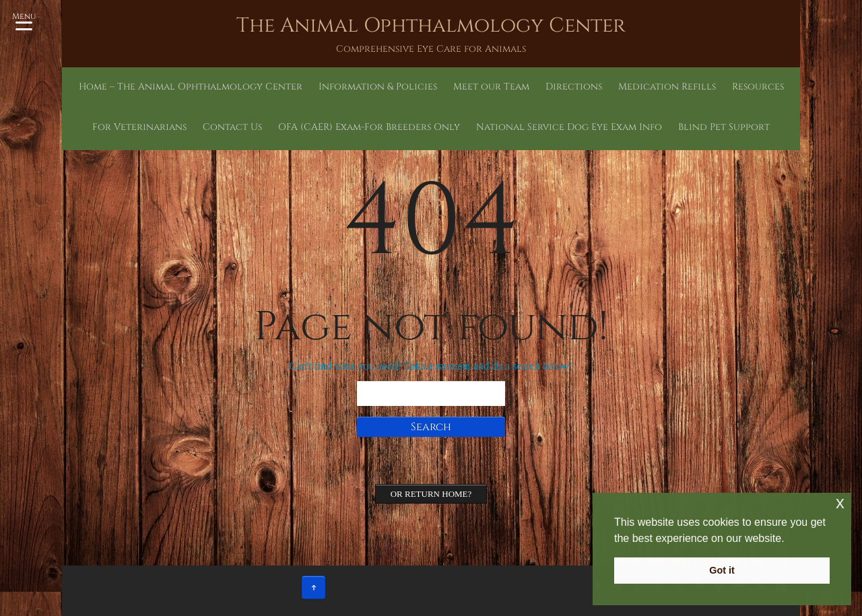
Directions (470, 87)
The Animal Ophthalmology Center (431, 25)
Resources (612, 87)
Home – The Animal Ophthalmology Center (175, 87)
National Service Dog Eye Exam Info (472, 127)
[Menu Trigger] (24, 20)
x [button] (840, 503)
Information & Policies (317, 87)
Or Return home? (431, 494)
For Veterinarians (680, 87)
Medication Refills (541, 87)
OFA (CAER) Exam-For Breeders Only (310, 127)
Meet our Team (406, 87)
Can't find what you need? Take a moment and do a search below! (431, 366)
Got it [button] (722, 570)
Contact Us (750, 87)
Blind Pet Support (592, 127)
